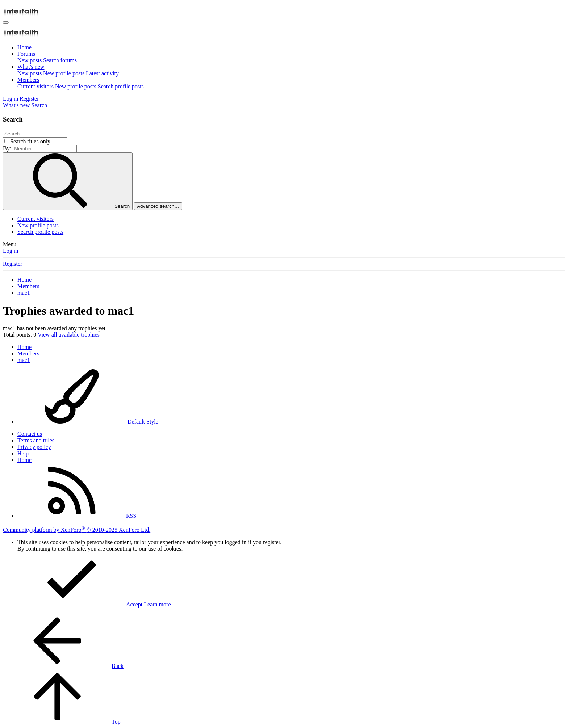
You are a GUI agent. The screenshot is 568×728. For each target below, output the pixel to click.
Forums (26, 54)
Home (24, 47)
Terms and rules (36, 440)
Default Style (88, 422)
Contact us (30, 434)
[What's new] (17, 105)
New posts (30, 60)
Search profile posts (121, 86)
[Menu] (6, 22)
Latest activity (102, 73)
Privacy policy (34, 447)
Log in (11, 251)
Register (12, 264)
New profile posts (64, 73)
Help (23, 453)
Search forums (60, 60)
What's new (31, 67)
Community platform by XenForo (77, 530)
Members (28, 80)
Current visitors (35, 86)
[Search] (39, 105)
